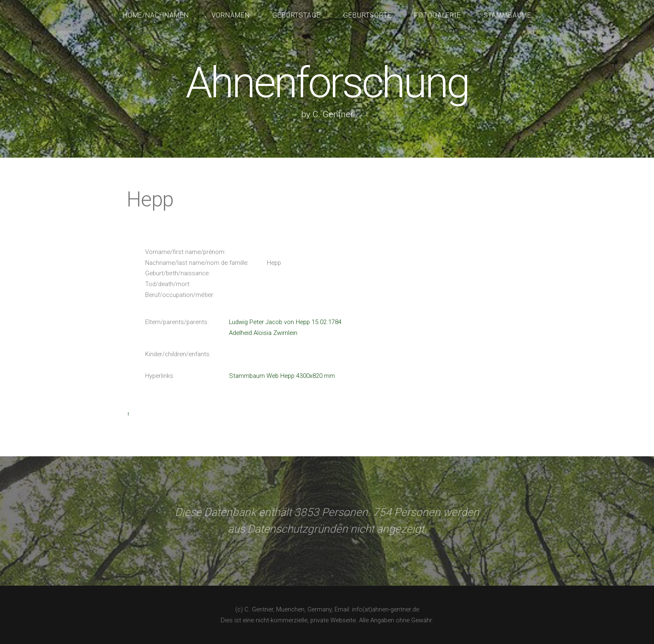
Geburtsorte (368, 15)
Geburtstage (297, 15)
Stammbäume (508, 15)
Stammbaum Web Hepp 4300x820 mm (282, 376)
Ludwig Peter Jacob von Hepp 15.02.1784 (285, 322)
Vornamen (231, 15)
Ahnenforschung (327, 83)
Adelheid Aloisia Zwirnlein (263, 333)
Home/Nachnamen (156, 15)
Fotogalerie (438, 15)
